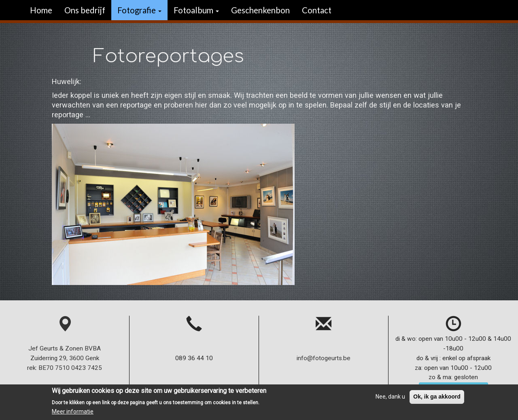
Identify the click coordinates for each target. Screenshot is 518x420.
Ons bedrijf (85, 10)
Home (41, 10)
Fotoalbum (196, 10)
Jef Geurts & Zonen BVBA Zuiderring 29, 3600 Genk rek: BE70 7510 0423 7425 (65, 348)
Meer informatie (73, 414)
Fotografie (139, 10)
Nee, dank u (390, 399)
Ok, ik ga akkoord (437, 399)
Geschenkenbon (260, 10)
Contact (317, 10)
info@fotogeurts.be (324, 358)
